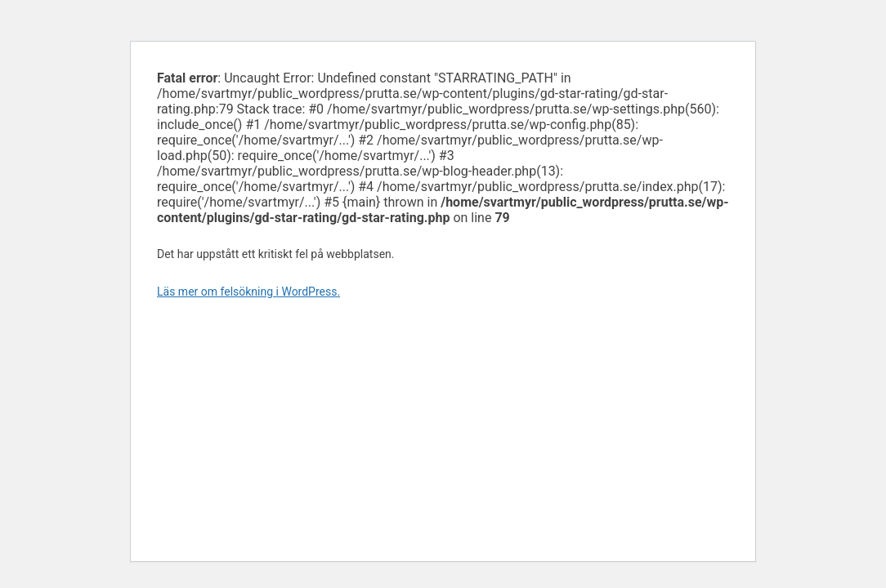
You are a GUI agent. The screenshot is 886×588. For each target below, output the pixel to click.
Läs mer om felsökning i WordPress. (248, 292)
